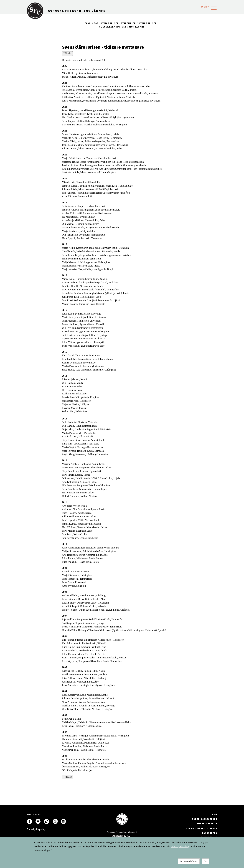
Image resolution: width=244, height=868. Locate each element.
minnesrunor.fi (207, 824)
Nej (205, 861)
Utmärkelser (148, 23)
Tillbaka (67, 53)
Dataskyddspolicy (29, 829)
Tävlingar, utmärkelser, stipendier (110, 23)
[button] (214, 7)
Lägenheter (210, 833)
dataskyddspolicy (180, 846)
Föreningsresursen (205, 819)
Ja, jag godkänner (189, 861)
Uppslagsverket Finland (202, 828)
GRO (215, 814)
